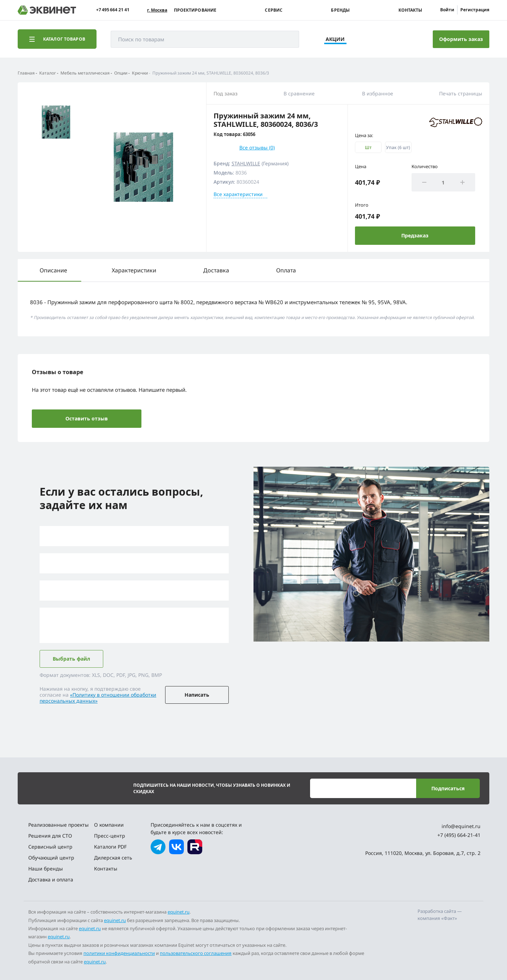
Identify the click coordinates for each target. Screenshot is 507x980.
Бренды (340, 10)
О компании (109, 825)
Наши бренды (46, 869)
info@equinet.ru (461, 826)
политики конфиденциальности (119, 953)
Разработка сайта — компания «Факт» (440, 915)
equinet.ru (179, 912)
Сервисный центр (50, 847)
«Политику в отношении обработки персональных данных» (98, 698)
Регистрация (475, 10)
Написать (197, 695)
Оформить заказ (461, 39)
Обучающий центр (51, 858)
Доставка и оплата (51, 879)
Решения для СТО (50, 836)
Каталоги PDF (110, 847)
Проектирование (195, 10)
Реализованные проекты (59, 825)
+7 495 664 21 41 (113, 10)
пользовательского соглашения (196, 953)
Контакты (410, 10)
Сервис (274, 10)
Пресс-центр (110, 836)
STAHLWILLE (246, 163)
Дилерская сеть (113, 858)
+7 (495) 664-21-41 (459, 835)
